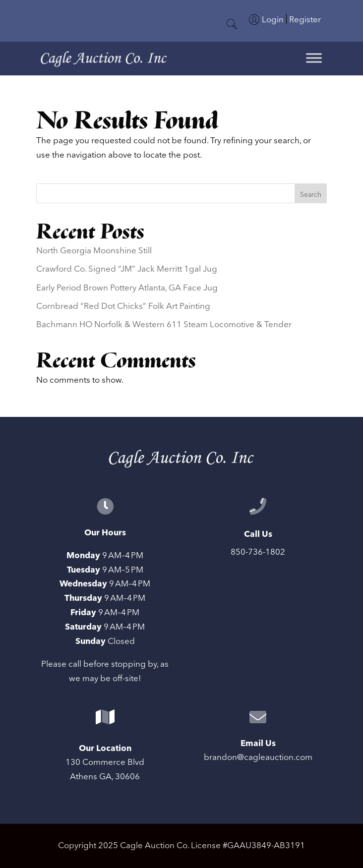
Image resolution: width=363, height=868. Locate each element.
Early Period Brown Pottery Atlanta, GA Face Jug (127, 288)
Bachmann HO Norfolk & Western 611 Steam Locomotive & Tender (164, 325)
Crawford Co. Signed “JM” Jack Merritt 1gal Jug (127, 269)
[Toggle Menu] (314, 58)
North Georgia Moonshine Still (94, 251)
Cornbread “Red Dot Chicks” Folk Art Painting (123, 306)
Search (311, 195)
